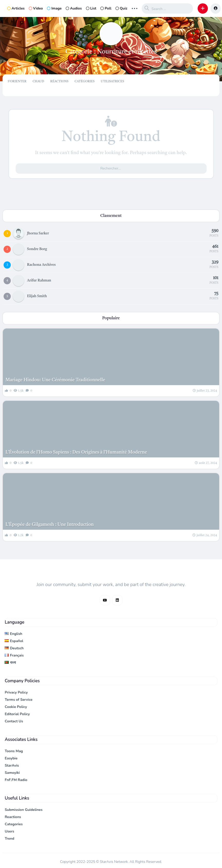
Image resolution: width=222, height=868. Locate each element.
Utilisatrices (112, 82)
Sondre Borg (37, 249)
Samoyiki (12, 773)
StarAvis (12, 765)
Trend (9, 839)
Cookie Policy (16, 707)
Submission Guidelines (23, 810)
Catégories (85, 82)
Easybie (11, 758)
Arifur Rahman (39, 280)
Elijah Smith (37, 296)
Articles (16, 8)
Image (54, 8)
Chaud (38, 82)
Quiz (121, 8)
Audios (74, 8)
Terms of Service (18, 700)
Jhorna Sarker (38, 233)
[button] (203, 8)
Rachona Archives (41, 265)
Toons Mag (14, 751)
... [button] (134, 8)
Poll (106, 8)
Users (9, 831)
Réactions (59, 82)
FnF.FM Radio (16, 780)
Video (36, 8)
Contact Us (14, 721)
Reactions (13, 817)
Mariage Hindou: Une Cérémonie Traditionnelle (55, 380)
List (91, 8)
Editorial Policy (17, 714)
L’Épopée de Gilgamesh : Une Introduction (50, 525)
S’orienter (17, 82)
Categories (14, 824)
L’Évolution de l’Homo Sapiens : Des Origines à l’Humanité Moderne (76, 452)
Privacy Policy (16, 692)
